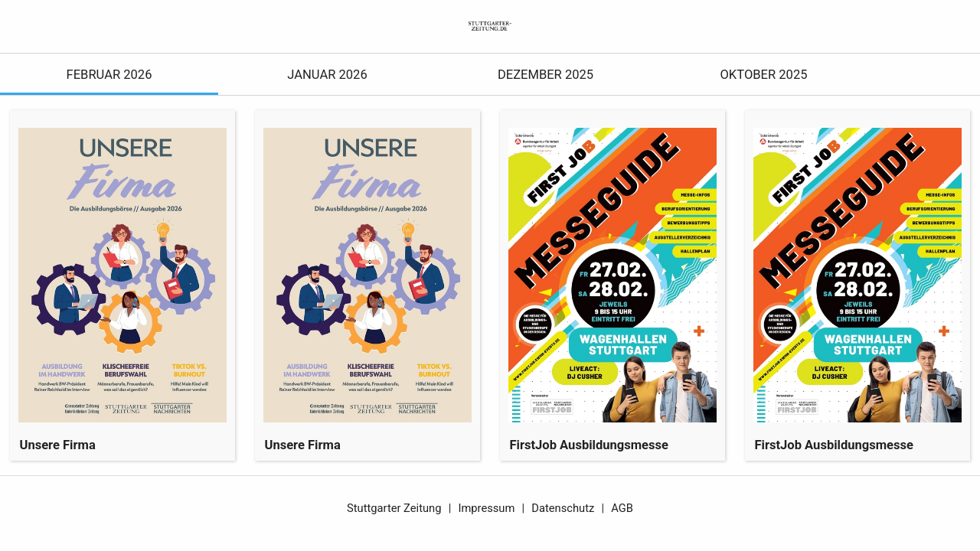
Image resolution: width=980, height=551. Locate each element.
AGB (622, 508)
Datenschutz (563, 508)
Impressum (486, 508)
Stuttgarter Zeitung (394, 508)
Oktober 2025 (763, 75)
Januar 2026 (327, 75)
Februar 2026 (109, 75)
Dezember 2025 (546, 75)
